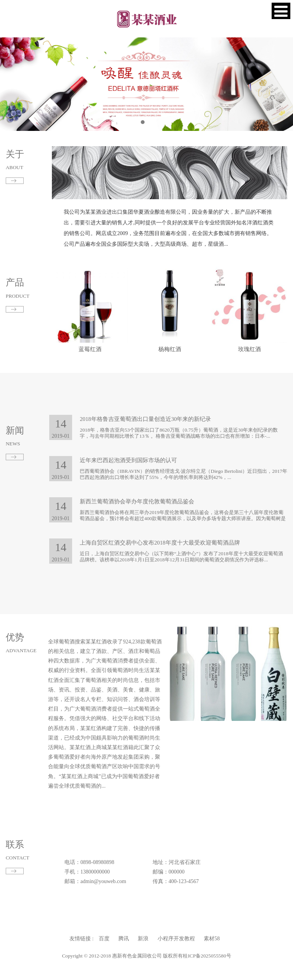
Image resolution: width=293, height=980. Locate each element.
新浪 (145, 939)
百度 (132, 939)
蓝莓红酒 (90, 349)
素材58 (169, 939)
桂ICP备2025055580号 (167, 956)
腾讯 (138, 939)
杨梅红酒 (170, 349)
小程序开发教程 (157, 939)
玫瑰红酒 (250, 349)
